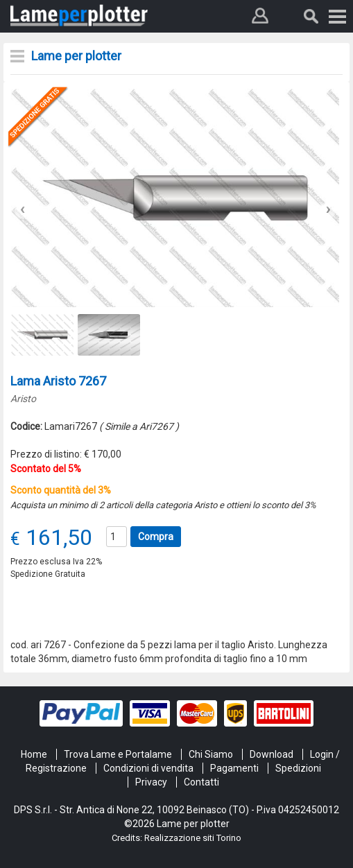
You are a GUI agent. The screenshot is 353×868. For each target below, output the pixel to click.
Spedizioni (298, 768)
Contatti (201, 782)
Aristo (23, 399)
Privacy (151, 782)
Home (34, 754)
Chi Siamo (211, 754)
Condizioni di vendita (148, 768)
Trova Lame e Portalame (118, 754)
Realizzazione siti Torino (193, 838)
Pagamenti (234, 768)
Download (272, 754)
